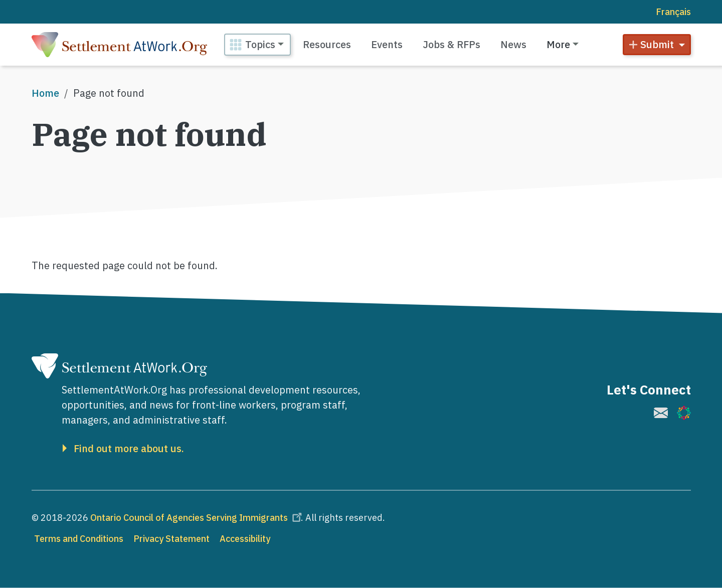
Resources (327, 44)
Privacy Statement (171, 539)
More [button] (558, 44)
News (513, 44)
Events (387, 44)
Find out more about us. (129, 449)
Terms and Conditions (79, 539)
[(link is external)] (661, 413)
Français (673, 12)
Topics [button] (260, 44)
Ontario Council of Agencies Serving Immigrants (198, 518)
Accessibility (245, 539)
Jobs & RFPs (452, 44)
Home (45, 93)
